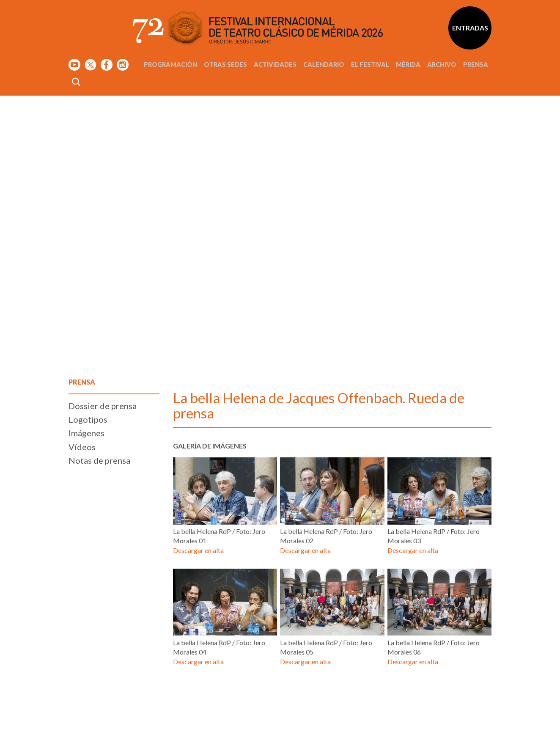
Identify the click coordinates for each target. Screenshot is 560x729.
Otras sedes (225, 65)
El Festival (370, 65)
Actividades (275, 65)
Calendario (324, 65)
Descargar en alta (198, 550)
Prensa (476, 65)
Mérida (408, 65)
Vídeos (82, 447)
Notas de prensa (99, 460)
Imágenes (86, 433)
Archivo (442, 65)
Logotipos (88, 419)
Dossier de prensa (103, 406)
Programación (170, 65)
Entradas (470, 28)
